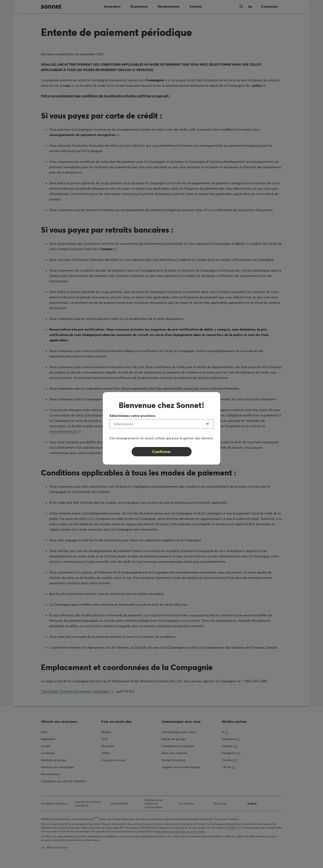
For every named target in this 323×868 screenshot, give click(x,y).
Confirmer (161, 452)
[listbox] (161, 424)
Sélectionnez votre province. (133, 416)
